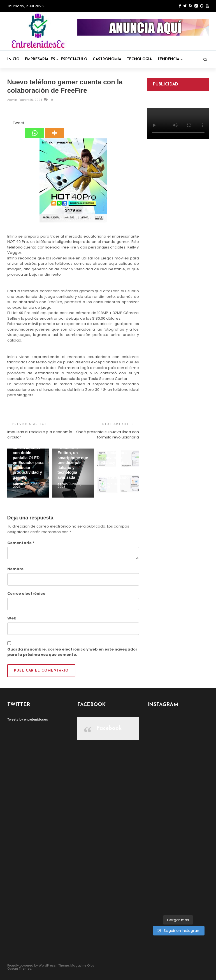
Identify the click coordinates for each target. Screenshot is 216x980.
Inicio (13, 59)
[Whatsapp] (35, 129)
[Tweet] (11, 124)
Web (12, 618)
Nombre (15, 569)
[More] (54, 129)
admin (13, 100)
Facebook (109, 728)
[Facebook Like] (10, 124)
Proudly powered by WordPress (32, 965)
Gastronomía (107, 59)
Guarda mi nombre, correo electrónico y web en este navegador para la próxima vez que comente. (72, 652)
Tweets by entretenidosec (28, 719)
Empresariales (42, 59)
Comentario (21, 543)
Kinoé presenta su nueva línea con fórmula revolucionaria (107, 435)
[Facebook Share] (8, 124)
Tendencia (170, 59)
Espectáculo (74, 59)
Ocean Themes (19, 969)
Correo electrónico (26, 594)
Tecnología (139, 59)
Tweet (18, 123)
